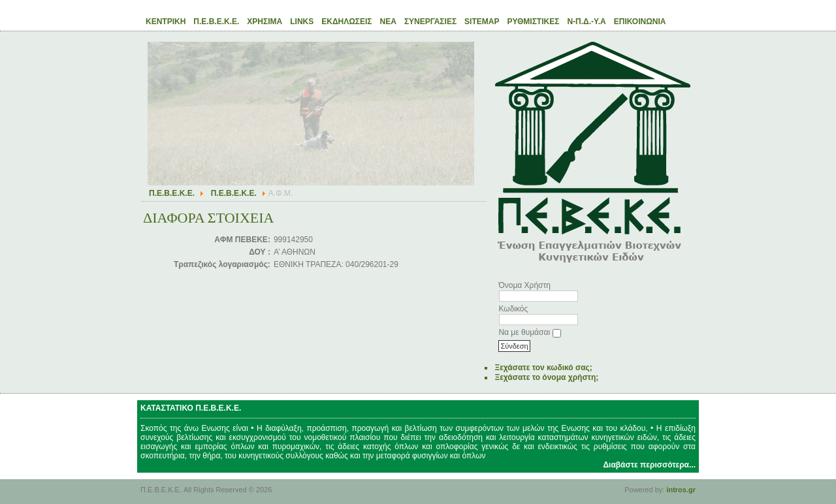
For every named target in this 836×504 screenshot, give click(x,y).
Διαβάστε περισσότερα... (649, 465)
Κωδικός (513, 309)
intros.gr (681, 490)
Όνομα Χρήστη (524, 285)
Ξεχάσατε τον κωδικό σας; (543, 368)
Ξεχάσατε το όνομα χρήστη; (546, 377)
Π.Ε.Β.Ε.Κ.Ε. (172, 193)
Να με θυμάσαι (524, 332)
